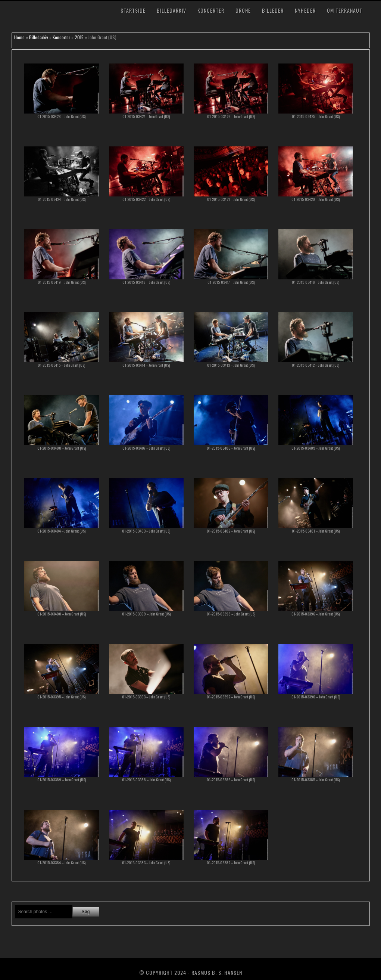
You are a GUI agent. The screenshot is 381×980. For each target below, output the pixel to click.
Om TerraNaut (345, 10)
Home (19, 37)
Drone (243, 10)
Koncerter (211, 10)
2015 (79, 37)
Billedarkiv (171, 10)
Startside (133, 10)
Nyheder (305, 10)
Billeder (273, 10)
